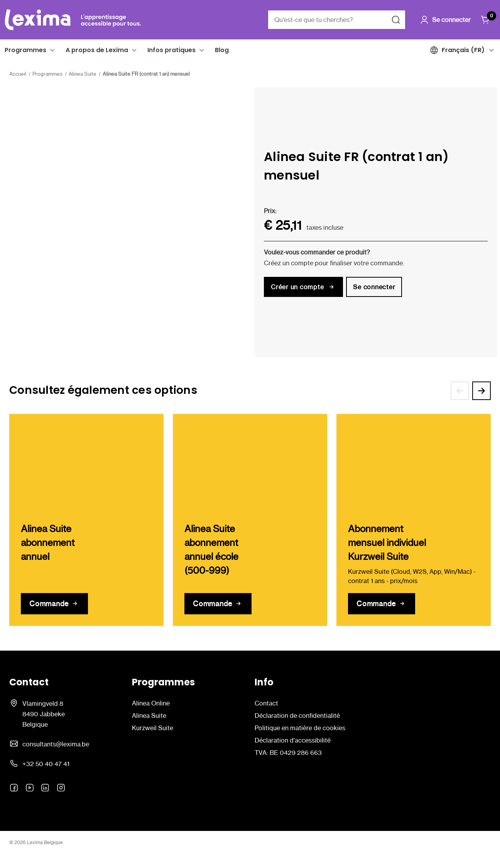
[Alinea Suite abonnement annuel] (54, 604)
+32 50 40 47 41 (46, 764)
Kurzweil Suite (153, 728)
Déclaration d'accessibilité (293, 740)
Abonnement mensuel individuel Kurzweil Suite (387, 543)
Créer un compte (303, 287)
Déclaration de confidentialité (297, 715)
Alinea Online (151, 703)
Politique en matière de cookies (300, 728)
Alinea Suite (149, 715)
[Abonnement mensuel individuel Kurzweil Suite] (382, 604)
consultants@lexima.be (56, 744)
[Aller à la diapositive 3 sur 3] (460, 391)
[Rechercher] (396, 20)
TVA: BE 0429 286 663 (288, 753)
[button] (52, 50)
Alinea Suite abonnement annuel (48, 543)
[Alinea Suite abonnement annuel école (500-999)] (218, 604)
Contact (266, 703)
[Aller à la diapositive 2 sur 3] (481, 391)
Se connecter (374, 287)
